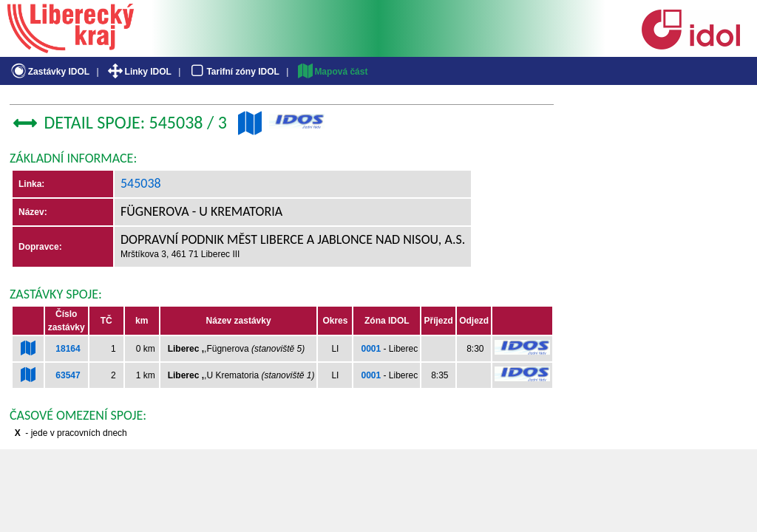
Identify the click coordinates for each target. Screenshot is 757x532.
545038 (141, 183)
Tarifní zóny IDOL (234, 72)
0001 (371, 349)
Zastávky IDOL (49, 72)
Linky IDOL (139, 72)
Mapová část (332, 72)
